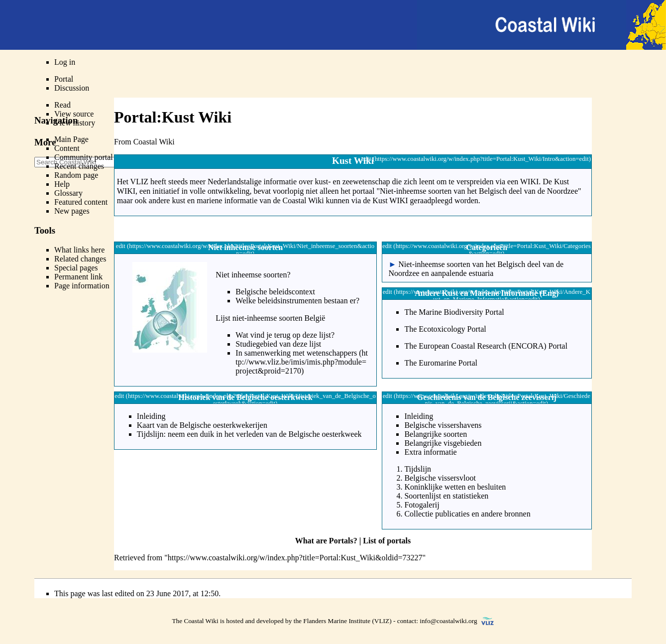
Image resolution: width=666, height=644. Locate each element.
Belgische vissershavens (443, 425)
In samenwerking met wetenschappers (296, 353)
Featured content (81, 202)
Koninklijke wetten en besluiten (455, 487)
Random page (76, 175)
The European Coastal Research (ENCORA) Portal (486, 346)
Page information (82, 286)
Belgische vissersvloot (440, 478)
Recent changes (79, 166)
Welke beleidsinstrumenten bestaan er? (297, 301)
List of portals (387, 541)
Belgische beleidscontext (275, 292)
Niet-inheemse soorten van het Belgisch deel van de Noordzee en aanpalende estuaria (476, 269)
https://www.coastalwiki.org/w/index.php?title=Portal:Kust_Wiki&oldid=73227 (295, 558)
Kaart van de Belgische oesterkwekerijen (202, 425)
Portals (341, 541)
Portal (64, 79)
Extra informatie (430, 452)
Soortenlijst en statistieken (446, 496)
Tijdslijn (418, 469)
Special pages (76, 268)
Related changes (80, 259)
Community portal (84, 157)
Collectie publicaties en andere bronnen (467, 514)
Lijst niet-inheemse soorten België (270, 318)
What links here (79, 250)
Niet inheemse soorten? (253, 275)
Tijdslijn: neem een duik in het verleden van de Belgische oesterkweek (249, 434)
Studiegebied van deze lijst (278, 344)
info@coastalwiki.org (448, 621)
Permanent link (78, 277)
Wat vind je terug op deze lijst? (285, 335)
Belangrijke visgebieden (443, 443)
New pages (72, 211)
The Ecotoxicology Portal (445, 329)
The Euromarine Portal (441, 363)
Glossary (68, 193)
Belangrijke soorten (436, 434)
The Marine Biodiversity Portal (454, 312)
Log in (65, 62)
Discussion (72, 88)
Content (67, 148)
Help (62, 184)
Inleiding (151, 416)
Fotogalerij (422, 505)
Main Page (71, 139)
